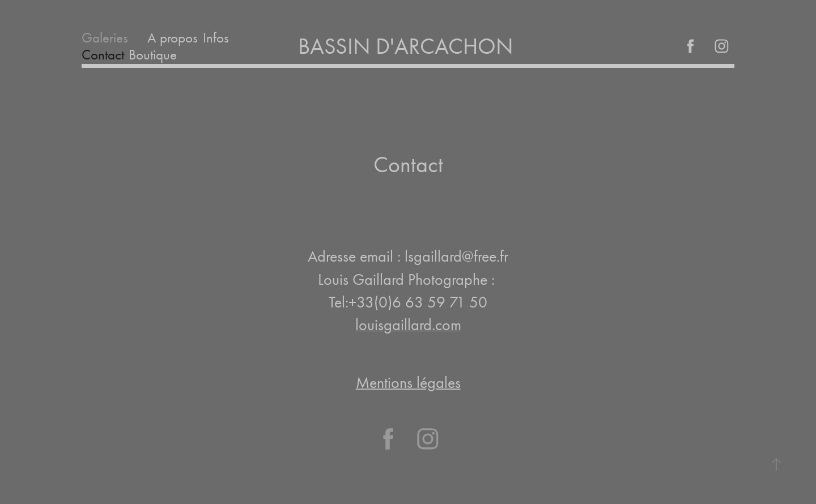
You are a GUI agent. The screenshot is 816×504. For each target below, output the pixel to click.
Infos (216, 38)
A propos (173, 38)
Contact (103, 55)
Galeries (105, 38)
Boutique (153, 55)
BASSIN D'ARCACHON (408, 46)
